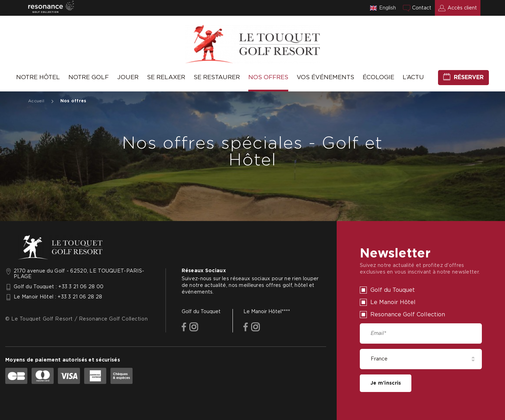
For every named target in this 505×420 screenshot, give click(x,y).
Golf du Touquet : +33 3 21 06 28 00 (59, 287)
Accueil (36, 101)
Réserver (469, 77)
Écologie (378, 77)
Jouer (128, 77)
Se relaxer (166, 77)
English (388, 8)
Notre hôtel (38, 77)
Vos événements (325, 77)
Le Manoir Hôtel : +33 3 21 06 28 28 (58, 297)
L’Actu (413, 77)
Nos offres (268, 77)
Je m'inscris (386, 383)
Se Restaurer (217, 77)
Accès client (462, 8)
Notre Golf (89, 77)
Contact (422, 8)
